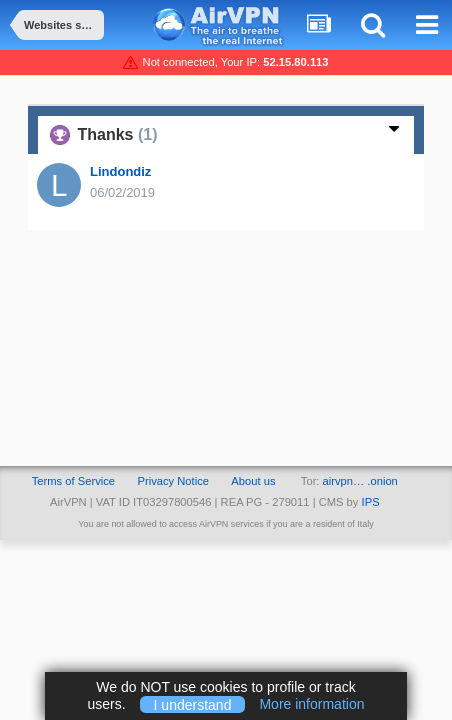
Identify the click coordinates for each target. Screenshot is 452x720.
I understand (193, 704)
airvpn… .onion (360, 481)
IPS (371, 502)
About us (253, 481)
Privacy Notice (173, 481)
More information (311, 704)
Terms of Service (73, 481)
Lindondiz (120, 171)
